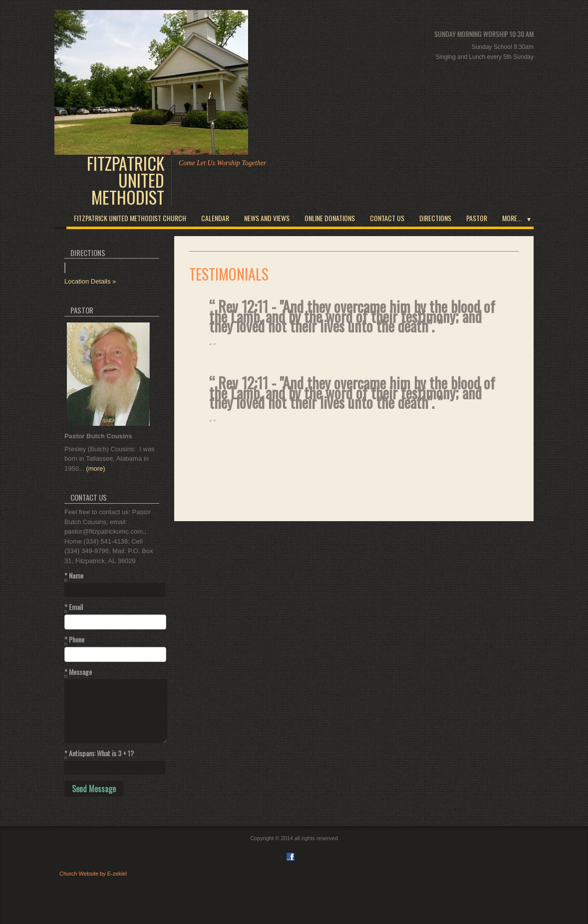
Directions (435, 218)
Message (78, 672)
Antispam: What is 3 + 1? (99, 753)
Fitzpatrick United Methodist (126, 180)
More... (512, 218)
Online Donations (330, 218)
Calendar (215, 218)
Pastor (477, 218)
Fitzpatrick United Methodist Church (130, 218)
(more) (95, 468)
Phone (74, 639)
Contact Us (387, 218)
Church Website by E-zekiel (93, 874)
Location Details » (90, 281)
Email (74, 607)
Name (74, 576)
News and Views (267, 218)
